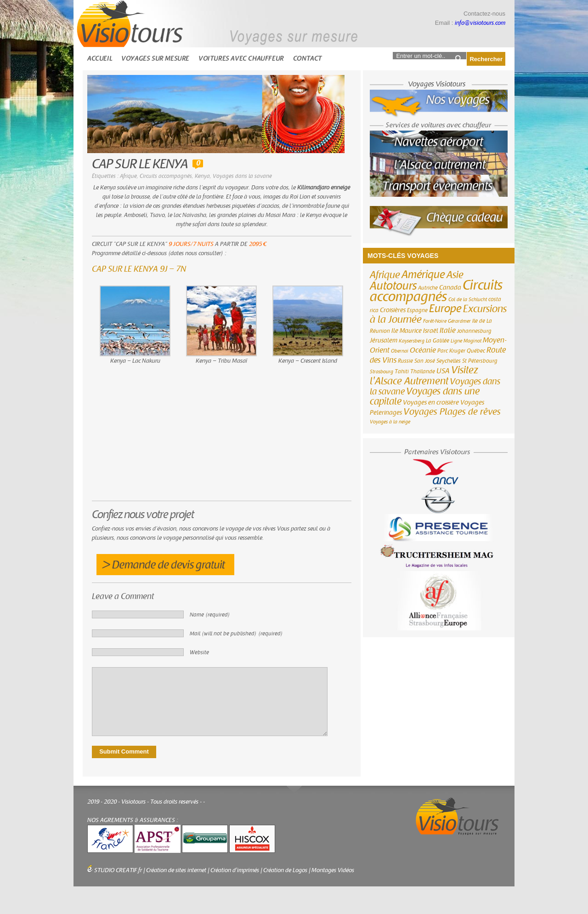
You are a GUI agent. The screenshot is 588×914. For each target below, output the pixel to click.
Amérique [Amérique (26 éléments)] (423, 275)
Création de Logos (285, 870)
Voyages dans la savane (242, 176)
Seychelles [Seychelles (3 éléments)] (449, 361)
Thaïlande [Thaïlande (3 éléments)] (423, 371)
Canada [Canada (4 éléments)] (450, 288)
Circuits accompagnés (166, 176)
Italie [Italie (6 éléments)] (448, 331)
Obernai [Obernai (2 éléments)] (400, 351)
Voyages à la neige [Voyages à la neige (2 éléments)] (390, 422)
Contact (308, 59)
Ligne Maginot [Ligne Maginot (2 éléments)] (466, 341)
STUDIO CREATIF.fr (118, 870)
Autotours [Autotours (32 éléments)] (393, 286)
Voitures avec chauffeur (241, 59)
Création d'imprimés (235, 870)
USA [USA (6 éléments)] (443, 371)
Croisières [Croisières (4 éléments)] (393, 310)
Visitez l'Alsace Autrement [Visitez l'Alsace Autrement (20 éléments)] (424, 376)
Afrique (128, 176)
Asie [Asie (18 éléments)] (455, 275)
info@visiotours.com (480, 23)
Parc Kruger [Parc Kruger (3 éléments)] (451, 351)
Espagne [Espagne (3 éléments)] (417, 310)
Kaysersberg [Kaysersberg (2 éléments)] (412, 341)
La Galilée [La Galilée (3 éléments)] (438, 341)
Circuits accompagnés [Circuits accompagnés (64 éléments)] (436, 291)
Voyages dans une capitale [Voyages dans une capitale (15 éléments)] (425, 397)
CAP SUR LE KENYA (140, 164)
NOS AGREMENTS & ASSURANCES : (133, 820)
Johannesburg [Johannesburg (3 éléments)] (474, 331)
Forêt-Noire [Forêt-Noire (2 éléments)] (435, 321)
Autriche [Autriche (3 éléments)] (428, 288)
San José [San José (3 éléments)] (425, 361)
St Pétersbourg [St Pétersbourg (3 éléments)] (480, 361)
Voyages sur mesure (155, 59)
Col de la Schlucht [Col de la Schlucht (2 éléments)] (468, 300)
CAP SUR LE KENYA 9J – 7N (139, 269)
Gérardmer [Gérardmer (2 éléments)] (459, 321)
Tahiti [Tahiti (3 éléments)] (402, 371)
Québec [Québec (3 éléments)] (476, 351)
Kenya (202, 176)
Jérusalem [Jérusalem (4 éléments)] (384, 341)
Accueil (100, 59)
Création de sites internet (176, 870)
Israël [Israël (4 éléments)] (431, 331)
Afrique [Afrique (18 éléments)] (385, 275)
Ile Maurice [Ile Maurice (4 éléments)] (407, 331)
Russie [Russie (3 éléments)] (405, 361)
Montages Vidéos (333, 870)
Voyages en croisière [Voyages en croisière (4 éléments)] (431, 403)
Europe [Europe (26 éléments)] (445, 309)
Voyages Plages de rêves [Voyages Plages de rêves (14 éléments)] (452, 412)
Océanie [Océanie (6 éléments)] (423, 350)
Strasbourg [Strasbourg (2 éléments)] (382, 372)
